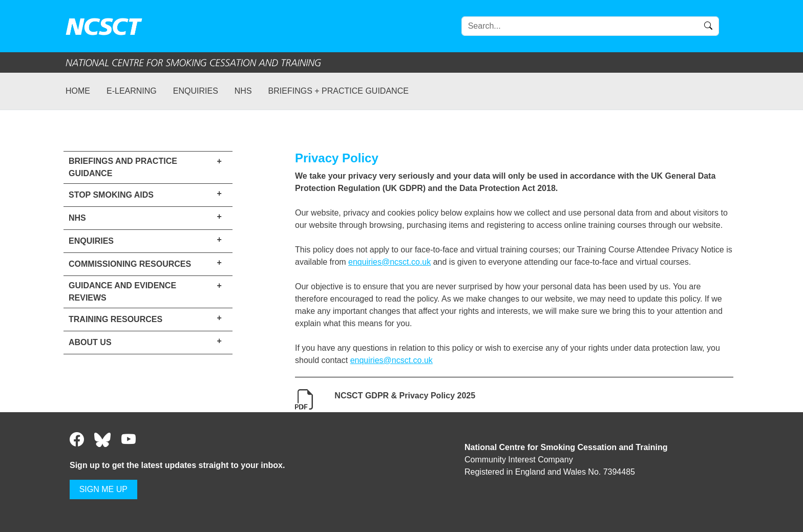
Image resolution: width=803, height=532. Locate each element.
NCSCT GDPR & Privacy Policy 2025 (405, 396)
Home (78, 91)
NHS (243, 91)
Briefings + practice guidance (339, 91)
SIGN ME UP (103, 489)
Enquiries (196, 91)
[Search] (590, 26)
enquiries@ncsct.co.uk (389, 262)
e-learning (132, 91)
